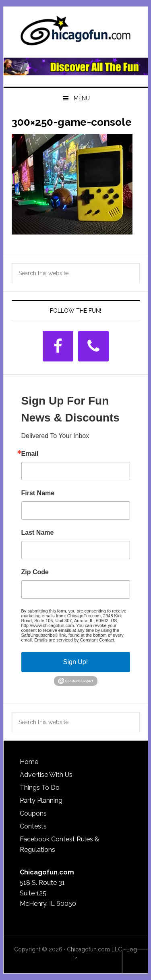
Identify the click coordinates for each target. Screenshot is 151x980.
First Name (38, 493)
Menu (82, 98)
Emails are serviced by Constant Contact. (75, 640)
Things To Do (40, 788)
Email (30, 454)
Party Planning (41, 800)
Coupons (33, 813)
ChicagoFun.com (76, 33)
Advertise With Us (46, 775)
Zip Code (35, 572)
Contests (33, 826)
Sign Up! (75, 662)
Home (29, 762)
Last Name (38, 533)
